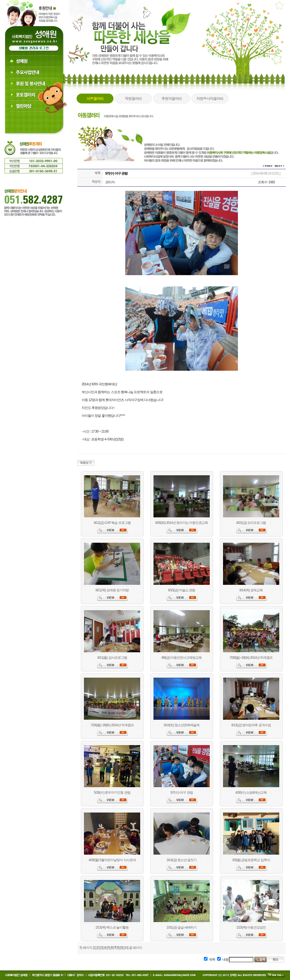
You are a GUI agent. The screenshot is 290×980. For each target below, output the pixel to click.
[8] (118, 948)
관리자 (110, 182)
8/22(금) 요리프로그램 (251, 523)
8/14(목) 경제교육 (251, 590)
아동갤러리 (95, 99)
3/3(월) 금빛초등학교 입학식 (251, 860)
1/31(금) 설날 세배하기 (181, 927)
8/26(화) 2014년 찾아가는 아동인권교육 (181, 523)
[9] (122, 948)
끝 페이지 (135, 948)
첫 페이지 (86, 948)
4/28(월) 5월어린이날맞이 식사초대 (112, 860)
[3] (101, 948)
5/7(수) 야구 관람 (181, 793)
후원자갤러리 (171, 99)
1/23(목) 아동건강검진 (251, 927)
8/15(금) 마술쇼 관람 (182, 590)
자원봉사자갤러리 (210, 99)
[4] (105, 948)
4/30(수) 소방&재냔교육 (251, 793)
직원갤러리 (133, 99)
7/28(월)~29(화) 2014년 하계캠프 (251, 658)
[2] (98, 948)
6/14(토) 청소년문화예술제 (182, 725)
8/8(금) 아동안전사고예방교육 (181, 658)
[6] (112, 948)
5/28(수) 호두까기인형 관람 (112, 793)
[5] (108, 948)
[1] (94, 948)
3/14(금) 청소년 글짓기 (181, 860)
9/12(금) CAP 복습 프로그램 (112, 523)
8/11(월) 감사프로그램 (112, 658)
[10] (126, 948)
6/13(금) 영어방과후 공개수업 (251, 725)
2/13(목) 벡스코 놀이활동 (112, 927)
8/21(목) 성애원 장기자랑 (112, 590)
